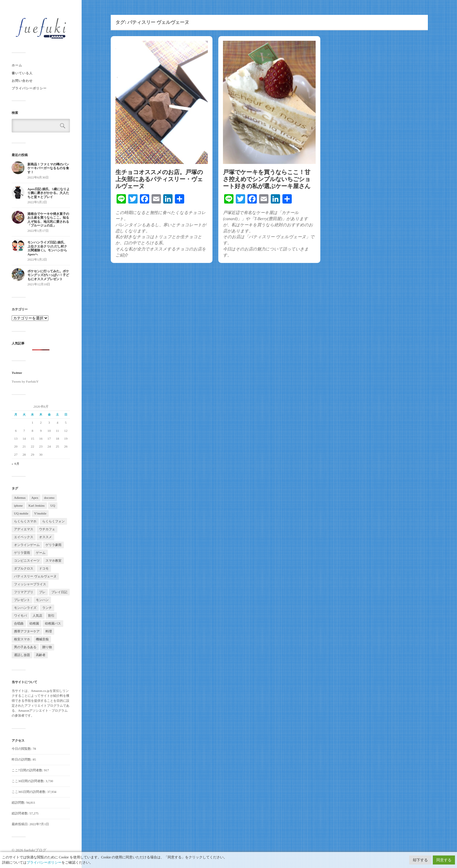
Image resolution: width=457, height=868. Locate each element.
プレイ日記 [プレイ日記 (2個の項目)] (59, 592)
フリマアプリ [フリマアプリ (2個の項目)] (24, 592)
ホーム (17, 65)
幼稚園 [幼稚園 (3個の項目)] (34, 623)
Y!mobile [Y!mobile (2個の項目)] (40, 513)
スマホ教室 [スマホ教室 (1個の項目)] (53, 561)
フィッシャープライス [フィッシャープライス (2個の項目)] (30, 584)
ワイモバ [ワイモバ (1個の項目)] (20, 616)
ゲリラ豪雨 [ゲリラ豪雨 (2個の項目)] (53, 545)
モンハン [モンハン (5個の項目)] (42, 600)
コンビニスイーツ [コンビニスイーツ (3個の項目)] (27, 561)
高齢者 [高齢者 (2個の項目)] (41, 655)
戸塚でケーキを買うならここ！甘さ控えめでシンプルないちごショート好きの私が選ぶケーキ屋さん (267, 179)
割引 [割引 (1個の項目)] (51, 616)
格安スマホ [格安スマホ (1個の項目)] (22, 639)
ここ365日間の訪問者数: (29, 792)
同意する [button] (444, 860)
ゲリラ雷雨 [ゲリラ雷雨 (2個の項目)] (22, 553)
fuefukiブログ (35, 850)
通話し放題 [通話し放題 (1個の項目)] (22, 655)
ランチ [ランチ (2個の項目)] (47, 608)
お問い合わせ (22, 81)
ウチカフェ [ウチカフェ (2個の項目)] (47, 529)
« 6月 (16, 464)
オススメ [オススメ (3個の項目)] (45, 537)
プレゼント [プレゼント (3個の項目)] (22, 600)
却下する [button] (420, 860)
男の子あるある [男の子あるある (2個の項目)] (25, 647)
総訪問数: (19, 802)
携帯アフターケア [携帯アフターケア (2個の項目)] (27, 631)
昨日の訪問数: (22, 759)
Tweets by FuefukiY (25, 381)
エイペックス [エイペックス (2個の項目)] (24, 537)
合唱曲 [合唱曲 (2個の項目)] (19, 623)
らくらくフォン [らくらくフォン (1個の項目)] (53, 521)
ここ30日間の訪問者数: (29, 781)
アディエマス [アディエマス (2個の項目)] (24, 529)
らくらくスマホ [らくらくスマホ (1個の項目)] (25, 521)
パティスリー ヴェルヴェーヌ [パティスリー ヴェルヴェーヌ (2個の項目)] (35, 576)
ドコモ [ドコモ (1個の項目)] (44, 568)
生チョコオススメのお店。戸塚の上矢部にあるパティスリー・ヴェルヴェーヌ (159, 179)
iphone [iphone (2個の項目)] (18, 505)
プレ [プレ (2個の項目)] (42, 592)
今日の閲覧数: (22, 749)
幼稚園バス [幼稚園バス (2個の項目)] (53, 623)
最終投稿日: (21, 824)
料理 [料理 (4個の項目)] (49, 631)
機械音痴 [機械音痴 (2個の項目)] (42, 639)
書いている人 (22, 73)
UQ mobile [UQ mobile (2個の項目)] (21, 513)
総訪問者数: (21, 813)
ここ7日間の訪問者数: (28, 770)
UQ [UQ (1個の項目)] (53, 505)
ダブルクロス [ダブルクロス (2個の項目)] (24, 568)
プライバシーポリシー (29, 88)
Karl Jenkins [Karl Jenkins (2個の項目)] (37, 505)
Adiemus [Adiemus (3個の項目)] (20, 498)
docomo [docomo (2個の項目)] (49, 498)
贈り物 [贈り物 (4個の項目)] (47, 647)
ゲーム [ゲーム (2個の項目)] (41, 553)
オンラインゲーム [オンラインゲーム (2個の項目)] (27, 545)
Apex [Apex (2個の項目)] (35, 498)
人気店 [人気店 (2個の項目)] (37, 616)
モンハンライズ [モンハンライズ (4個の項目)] (25, 608)
